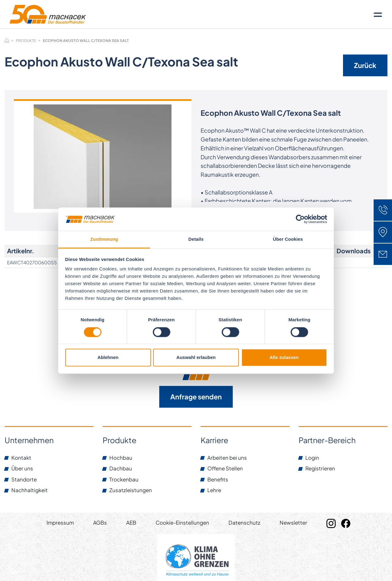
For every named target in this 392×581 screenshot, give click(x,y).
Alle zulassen (284, 358)
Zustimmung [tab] (104, 239)
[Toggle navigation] (378, 14)
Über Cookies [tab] (288, 239)
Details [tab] (196, 239)
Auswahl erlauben (196, 358)
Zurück (365, 65)
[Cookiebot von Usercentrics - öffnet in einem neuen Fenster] (300, 219)
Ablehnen (108, 358)
